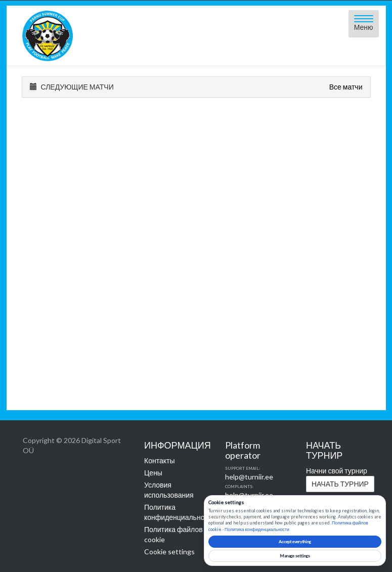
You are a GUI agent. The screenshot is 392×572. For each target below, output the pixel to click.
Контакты (159, 460)
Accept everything (295, 542)
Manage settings (295, 556)
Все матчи (346, 87)
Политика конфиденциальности (177, 512)
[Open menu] (364, 24)
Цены (153, 473)
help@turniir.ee (249, 477)
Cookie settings (169, 552)
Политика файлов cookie (173, 534)
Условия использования (169, 490)
